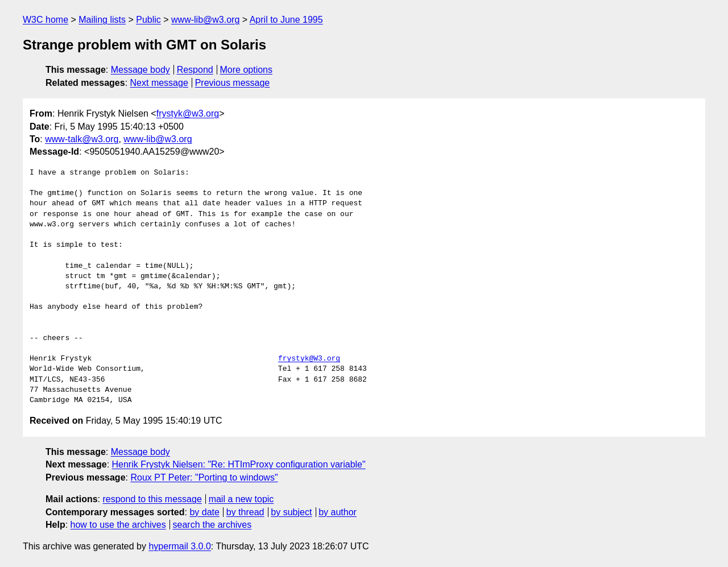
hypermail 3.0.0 (179, 546)
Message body (140, 70)
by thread (245, 512)
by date (204, 512)
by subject (291, 512)
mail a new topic (241, 499)
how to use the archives (118, 525)
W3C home (45, 20)
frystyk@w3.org (188, 113)
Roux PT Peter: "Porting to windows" (204, 477)
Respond (195, 70)
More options (247, 70)
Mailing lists (102, 20)
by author (338, 512)
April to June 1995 (286, 20)
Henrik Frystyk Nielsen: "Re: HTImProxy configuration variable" (239, 464)
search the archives (212, 525)
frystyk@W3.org (309, 359)
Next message (159, 83)
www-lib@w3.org (205, 20)
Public (148, 20)
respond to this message (152, 499)
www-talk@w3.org (82, 139)
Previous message (233, 83)
